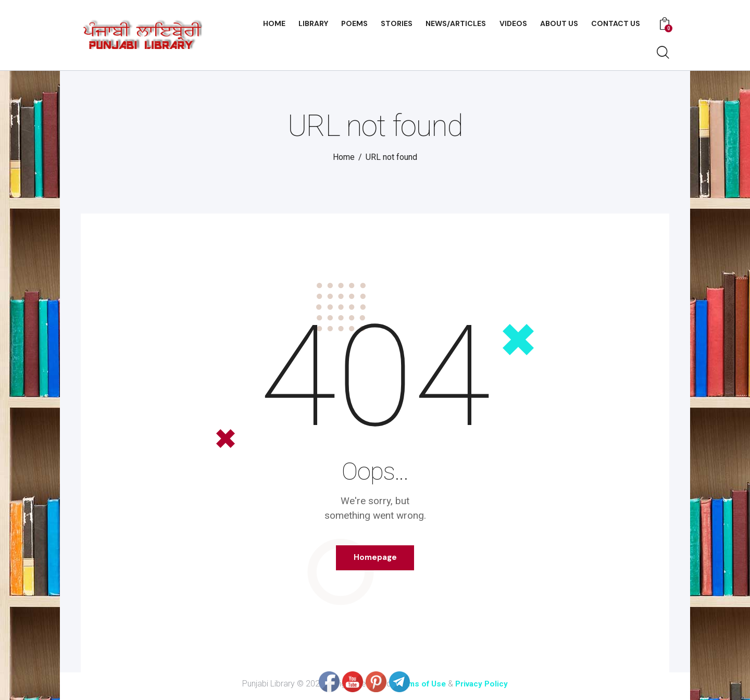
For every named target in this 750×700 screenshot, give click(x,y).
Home (344, 157)
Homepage (375, 560)
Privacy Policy (484, 688)
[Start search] (663, 53)
